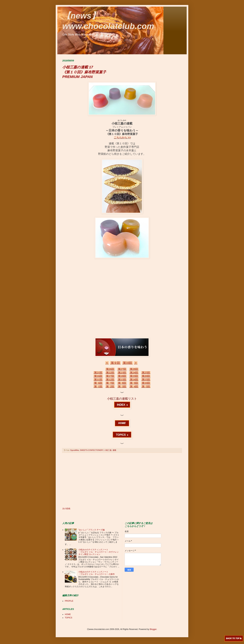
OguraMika (75, 450)
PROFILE (69, 601)
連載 (114, 450)
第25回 (146, 373)
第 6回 (98, 383)
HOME (68, 614)
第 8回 (122, 383)
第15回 (146, 380)
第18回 (122, 376)
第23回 (122, 373)
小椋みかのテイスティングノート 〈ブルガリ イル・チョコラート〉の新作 (97, 573)
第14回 (134, 380)
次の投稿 (66, 509)
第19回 (134, 376)
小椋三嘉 (108, 450)
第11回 (98, 380)
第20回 (146, 376)
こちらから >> (122, 137)
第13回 (122, 380)
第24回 (134, 373)
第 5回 (146, 386)
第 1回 (98, 386)
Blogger (153, 629)
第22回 (110, 373)
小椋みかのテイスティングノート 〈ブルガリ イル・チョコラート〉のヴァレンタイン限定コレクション (99, 552)
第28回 (134, 369)
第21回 (98, 373)
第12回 (110, 380)
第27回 (122, 369)
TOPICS (68, 618)
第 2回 (110, 386)
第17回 (110, 376)
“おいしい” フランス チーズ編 (92, 530)
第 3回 (122, 386)
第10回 (128, 363)
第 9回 (134, 383)
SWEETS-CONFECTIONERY (92, 450)
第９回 (115, 363)
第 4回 (134, 386)
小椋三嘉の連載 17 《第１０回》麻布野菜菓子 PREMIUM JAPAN (84, 72)
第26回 (110, 369)
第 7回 (110, 383)
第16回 (98, 376)
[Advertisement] (122, 480)
